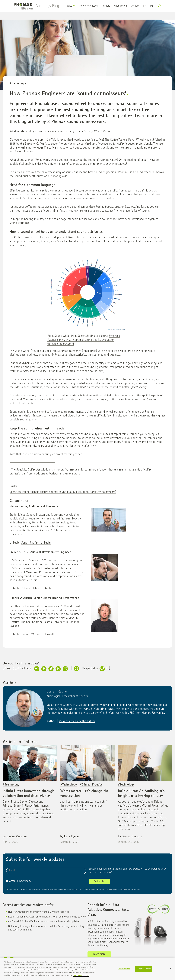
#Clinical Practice (91, 785)
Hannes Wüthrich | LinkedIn (38, 635)
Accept (11, 881)
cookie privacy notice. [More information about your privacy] (81, 977)
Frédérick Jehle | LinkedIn (37, 589)
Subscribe (100, 882)
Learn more (99, 954)
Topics (69, 6)
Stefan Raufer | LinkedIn (36, 543)
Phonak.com (120, 6)
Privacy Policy (24, 881)
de (152, 6)
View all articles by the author (77, 721)
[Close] (171, 970)
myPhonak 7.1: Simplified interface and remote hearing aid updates (44, 922)
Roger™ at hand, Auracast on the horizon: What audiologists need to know (47, 917)
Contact (135, 6)
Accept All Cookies (143, 970)
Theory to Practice (88, 6)
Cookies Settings (124, 970)
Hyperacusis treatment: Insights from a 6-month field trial (38, 912)
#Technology (18, 84)
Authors (106, 6)
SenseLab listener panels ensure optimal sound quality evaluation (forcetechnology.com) (84, 340)
